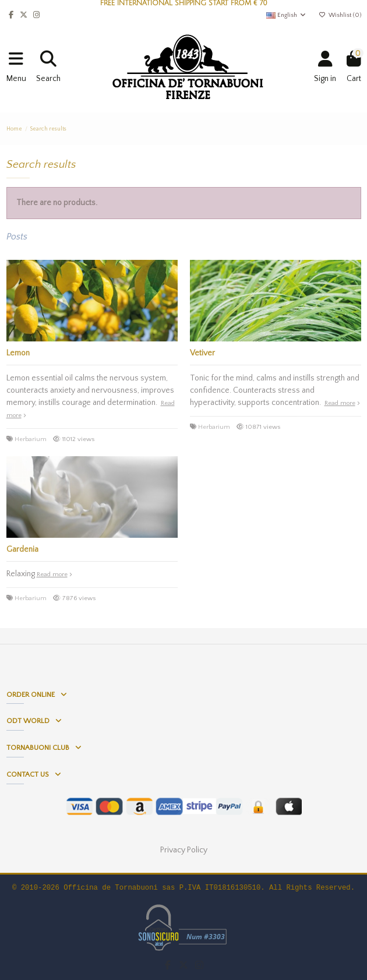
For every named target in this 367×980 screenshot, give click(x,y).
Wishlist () (340, 15)
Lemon (18, 353)
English (286, 15)
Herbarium (31, 439)
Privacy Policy (184, 850)
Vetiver (202, 353)
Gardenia (22, 549)
